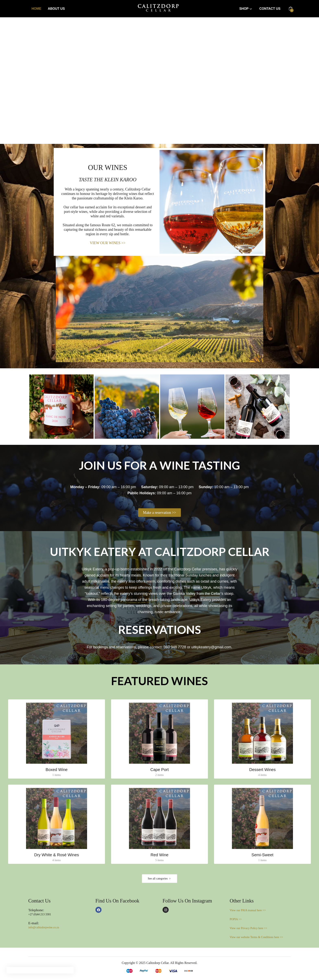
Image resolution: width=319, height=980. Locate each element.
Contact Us (270, 9)
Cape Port (159, 770)
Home (36, 9)
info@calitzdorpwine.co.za (44, 927)
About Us (56, 9)
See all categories (159, 879)
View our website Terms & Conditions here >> (256, 937)
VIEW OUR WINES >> (108, 243)
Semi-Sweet (262, 855)
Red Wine (159, 855)
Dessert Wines (262, 770)
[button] (291, 9)
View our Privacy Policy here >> (248, 928)
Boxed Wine (57, 770)
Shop (246, 9)
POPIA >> (236, 919)
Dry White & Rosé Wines (57, 855)
